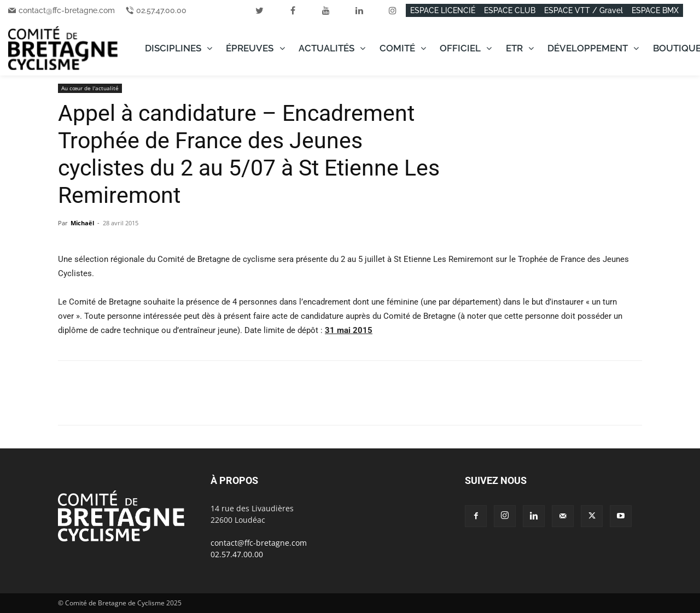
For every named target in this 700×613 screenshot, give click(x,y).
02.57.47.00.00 (161, 10)
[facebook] (293, 10)
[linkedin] (359, 10)
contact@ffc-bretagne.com (67, 10)
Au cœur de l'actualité (90, 88)
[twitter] (259, 10)
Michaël (82, 223)
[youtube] (326, 10)
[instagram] (393, 10)
